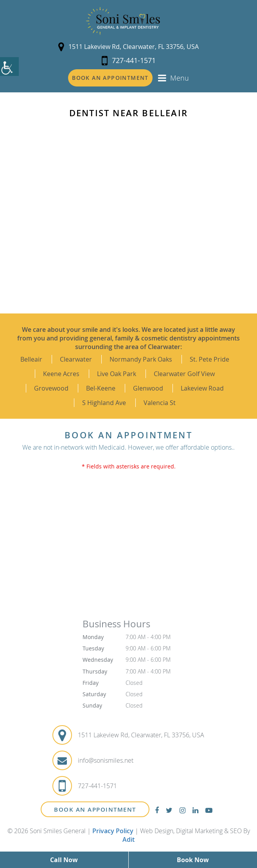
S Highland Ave (104, 403)
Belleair (31, 359)
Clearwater (76, 359)
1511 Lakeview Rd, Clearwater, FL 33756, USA (128, 47)
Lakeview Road (202, 388)
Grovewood (51, 388)
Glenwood (148, 388)
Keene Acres (61, 374)
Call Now (64, 860)
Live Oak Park (117, 374)
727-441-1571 (129, 60)
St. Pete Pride (209, 359)
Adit (128, 839)
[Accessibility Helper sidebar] (9, 67)
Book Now (193, 860)
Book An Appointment (95, 809)
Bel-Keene (101, 388)
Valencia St (160, 403)
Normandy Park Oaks (141, 359)
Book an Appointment (110, 78)
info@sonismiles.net (106, 760)
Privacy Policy (113, 831)
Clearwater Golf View (184, 374)
